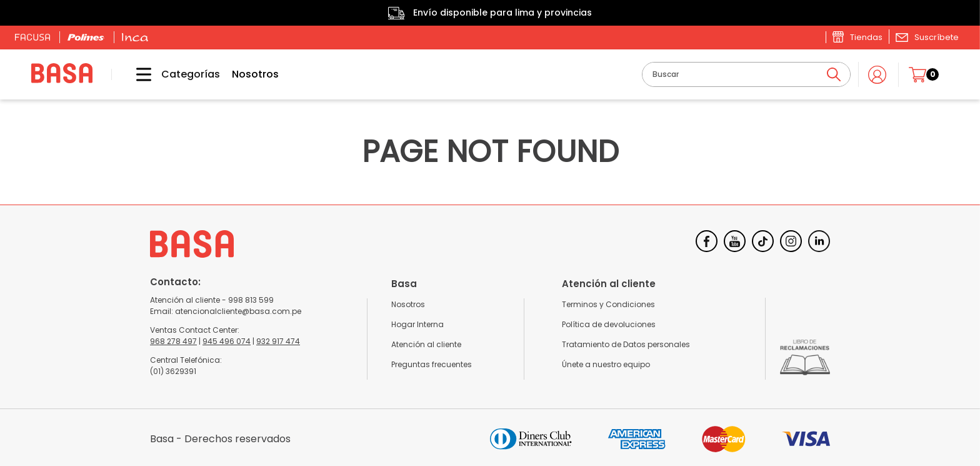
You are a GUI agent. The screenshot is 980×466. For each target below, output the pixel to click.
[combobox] (746, 74)
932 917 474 (278, 341)
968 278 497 (173, 341)
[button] (927, 37)
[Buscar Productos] (834, 74)
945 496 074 (227, 341)
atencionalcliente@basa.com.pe (238, 311)
